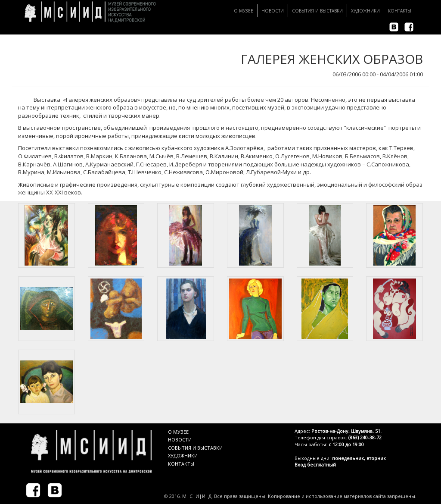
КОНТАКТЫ (181, 464)
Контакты (400, 11)
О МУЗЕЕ (178, 432)
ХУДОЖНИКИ (183, 455)
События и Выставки (317, 11)
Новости (273, 11)
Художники (365, 11)
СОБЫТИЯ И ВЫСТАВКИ (195, 448)
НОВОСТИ (180, 440)
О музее (244, 11)
